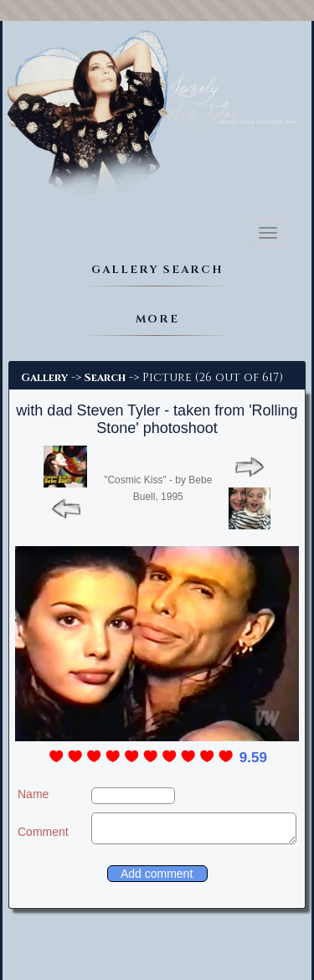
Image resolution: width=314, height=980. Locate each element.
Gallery (44, 378)
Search (105, 378)
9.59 (253, 758)
